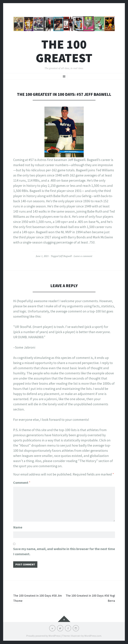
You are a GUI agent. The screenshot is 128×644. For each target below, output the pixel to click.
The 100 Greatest (64, 51)
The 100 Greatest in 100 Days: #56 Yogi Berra (91, 598)
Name (18, 526)
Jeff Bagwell (65, 256)
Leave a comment (83, 256)
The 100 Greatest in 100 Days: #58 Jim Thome (37, 598)
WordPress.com (93, 636)
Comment (22, 483)
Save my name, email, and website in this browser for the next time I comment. (64, 551)
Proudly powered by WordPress (43, 636)
